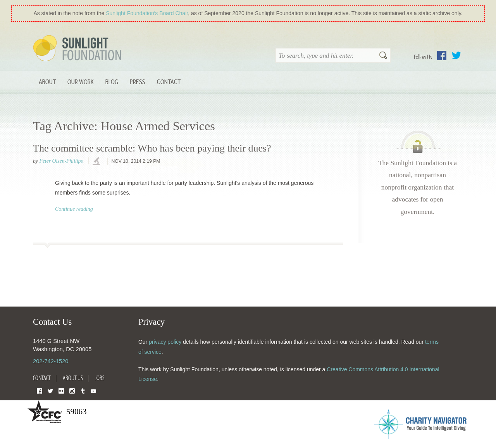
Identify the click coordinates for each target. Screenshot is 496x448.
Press (138, 82)
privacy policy (165, 342)
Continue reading (74, 209)
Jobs (100, 378)
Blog (112, 82)
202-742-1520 (51, 361)
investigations (97, 162)
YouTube (93, 390)
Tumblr (83, 390)
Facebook (442, 55)
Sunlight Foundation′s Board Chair (147, 13)
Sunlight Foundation (79, 49)
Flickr (61, 390)
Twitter (456, 55)
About (47, 82)
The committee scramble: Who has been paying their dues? (152, 148)
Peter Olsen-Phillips (61, 161)
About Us (73, 378)
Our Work (81, 82)
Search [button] (383, 56)
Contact (169, 82)
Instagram (72, 390)
